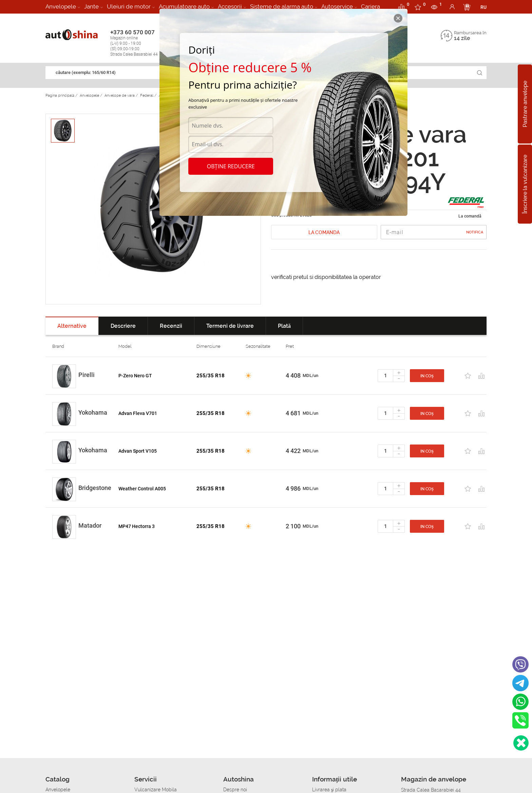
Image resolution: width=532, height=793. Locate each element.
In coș (427, 376)
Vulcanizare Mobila (156, 790)
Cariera (370, 6)
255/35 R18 (211, 376)
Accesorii (230, 6)
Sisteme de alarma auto (282, 6)
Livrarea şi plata (329, 790)
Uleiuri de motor (129, 6)
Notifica (475, 232)
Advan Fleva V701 (138, 413)
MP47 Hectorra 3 (137, 526)
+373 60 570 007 (141, 43)
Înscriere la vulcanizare (525, 184)
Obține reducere (231, 166)
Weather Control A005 (142, 489)
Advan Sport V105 (138, 451)
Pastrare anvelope (525, 104)
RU (483, 7)
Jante (91, 6)
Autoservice (337, 6)
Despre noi (235, 790)
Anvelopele (61, 6)
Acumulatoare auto (184, 6)
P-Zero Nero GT (135, 376)
